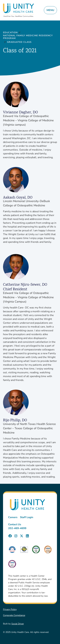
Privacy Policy (10, 609)
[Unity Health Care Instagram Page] (16, 536)
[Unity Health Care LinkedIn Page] (27, 536)
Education (10, 33)
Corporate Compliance (14, 615)
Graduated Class (19, 42)
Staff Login (27, 517)
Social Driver (18, 624)
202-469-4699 (17, 528)
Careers (13, 517)
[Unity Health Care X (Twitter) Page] (22, 536)
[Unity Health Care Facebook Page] (10, 536)
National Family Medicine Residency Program (28, 37)
